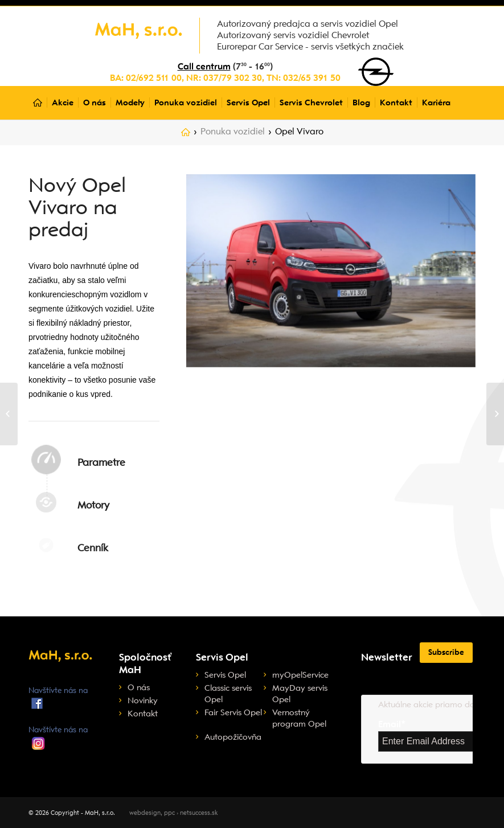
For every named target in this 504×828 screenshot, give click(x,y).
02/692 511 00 (154, 78)
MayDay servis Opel (300, 694)
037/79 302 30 (233, 78)
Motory (93, 505)
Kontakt (143, 714)
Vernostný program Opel (299, 718)
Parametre (101, 462)
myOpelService (300, 675)
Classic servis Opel (228, 694)
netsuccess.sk (199, 813)
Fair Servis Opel (233, 712)
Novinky (143, 700)
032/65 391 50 (312, 78)
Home (186, 134)
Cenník (93, 548)
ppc (169, 813)
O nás (139, 687)
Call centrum (204, 67)
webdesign (145, 813)
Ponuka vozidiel (233, 132)
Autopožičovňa (233, 737)
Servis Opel (225, 675)
